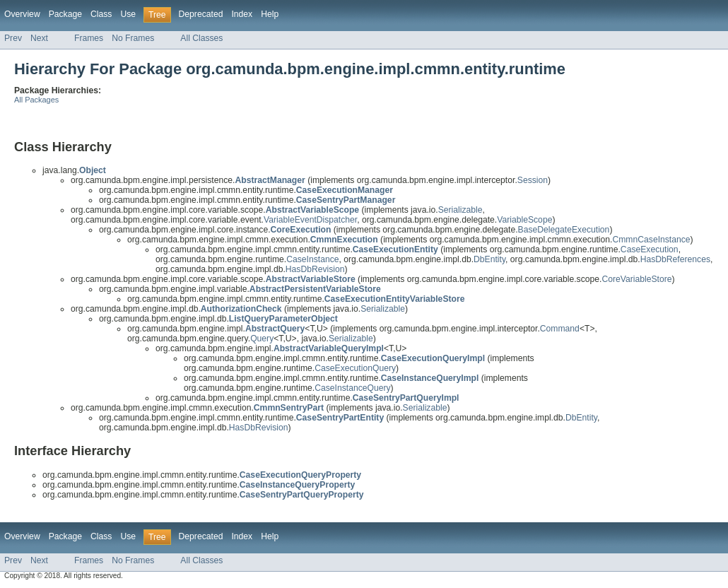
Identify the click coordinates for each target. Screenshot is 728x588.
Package (65, 14)
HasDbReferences (675, 259)
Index (242, 14)
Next (39, 38)
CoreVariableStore (636, 279)
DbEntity (489, 259)
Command (560, 329)
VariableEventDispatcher (310, 220)
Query (262, 339)
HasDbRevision (315, 269)
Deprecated (201, 14)
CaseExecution (650, 249)
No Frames (133, 38)
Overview (22, 14)
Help (270, 14)
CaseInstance (312, 259)
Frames (89, 38)
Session (533, 180)
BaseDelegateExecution (564, 230)
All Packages (36, 100)
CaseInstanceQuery (352, 388)
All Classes (201, 38)
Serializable (460, 210)
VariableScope (524, 220)
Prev (13, 38)
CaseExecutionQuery (355, 368)
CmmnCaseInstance (651, 240)
